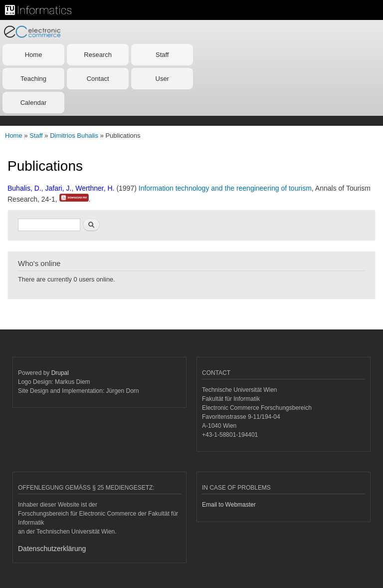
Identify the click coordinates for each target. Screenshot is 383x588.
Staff (162, 55)
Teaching (33, 79)
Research (98, 55)
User (162, 79)
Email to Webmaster (229, 505)
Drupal (60, 373)
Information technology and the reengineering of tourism (225, 188)
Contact (98, 79)
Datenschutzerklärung (52, 549)
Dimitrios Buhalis (74, 136)
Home (34, 55)
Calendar (34, 103)
